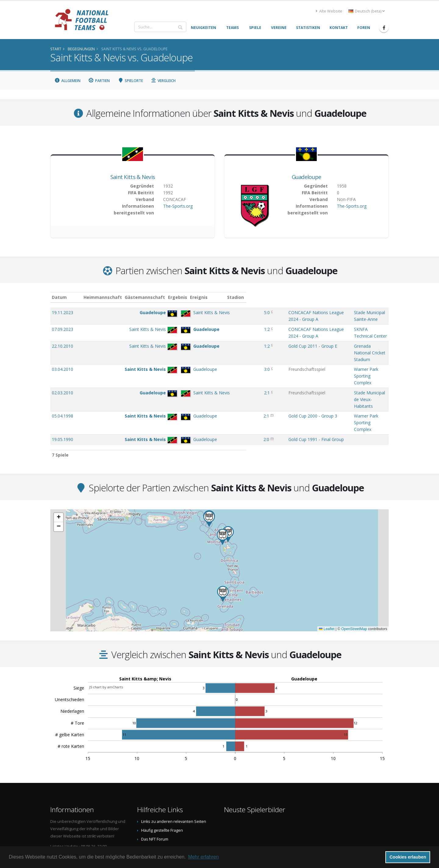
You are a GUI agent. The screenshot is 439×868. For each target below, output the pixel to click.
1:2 (210, 323)
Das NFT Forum (155, 776)
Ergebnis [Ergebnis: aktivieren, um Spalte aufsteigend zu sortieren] (210, 297)
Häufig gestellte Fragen (162, 767)
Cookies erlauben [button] (408, 857)
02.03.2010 (62, 355)
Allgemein (67, 81)
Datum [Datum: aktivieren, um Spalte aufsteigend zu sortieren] (59, 297)
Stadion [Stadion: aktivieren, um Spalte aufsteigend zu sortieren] (325, 297)
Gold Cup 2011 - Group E (248, 334)
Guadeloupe (307, 177)
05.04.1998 (62, 365)
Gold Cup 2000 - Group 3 (248, 365)
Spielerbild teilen (157, 793)
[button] (209, 456)
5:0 (210, 312)
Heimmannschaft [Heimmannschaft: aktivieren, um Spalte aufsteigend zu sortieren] (125, 297)
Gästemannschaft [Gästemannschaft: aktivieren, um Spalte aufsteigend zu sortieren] (167, 297)
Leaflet (327, 565)
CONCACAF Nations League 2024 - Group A (267, 312)
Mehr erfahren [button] (203, 857)
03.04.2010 (62, 344)
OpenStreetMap (354, 565)
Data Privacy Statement (162, 811)
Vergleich (163, 81)
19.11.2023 (62, 312)
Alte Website (329, 11)
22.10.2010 (62, 334)
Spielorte (130, 81)
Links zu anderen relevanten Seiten (174, 758)
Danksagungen (155, 785)
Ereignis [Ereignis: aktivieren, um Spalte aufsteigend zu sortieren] (232, 297)
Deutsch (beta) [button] (367, 11)
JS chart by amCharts (106, 624)
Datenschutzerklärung (161, 802)
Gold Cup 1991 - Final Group (251, 376)
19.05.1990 (62, 376)
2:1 (210, 355)
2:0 (209, 376)
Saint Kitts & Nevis (133, 177)
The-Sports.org (178, 206)
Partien (99, 81)
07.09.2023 (62, 323)
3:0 (210, 344)
